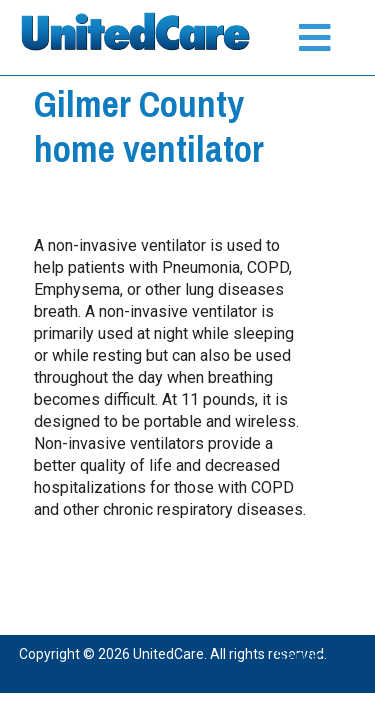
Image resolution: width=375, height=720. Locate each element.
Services (310, 656)
